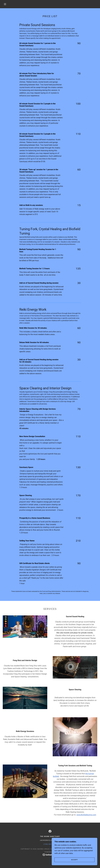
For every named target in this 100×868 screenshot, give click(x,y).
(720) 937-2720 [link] (50, 844)
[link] (50, 831)
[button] (5, 4)
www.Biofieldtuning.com (86, 815)
